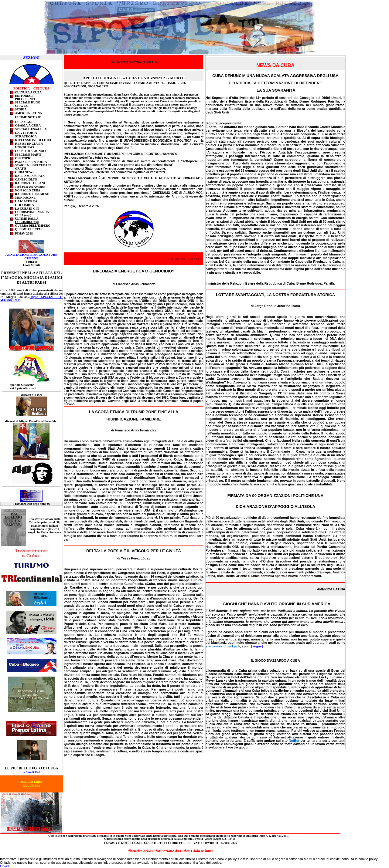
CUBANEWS (25, 172)
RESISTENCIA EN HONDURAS (29, 145)
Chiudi (5, 866)
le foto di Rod (32, 772)
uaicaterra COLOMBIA (27, 203)
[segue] (257, 646)
